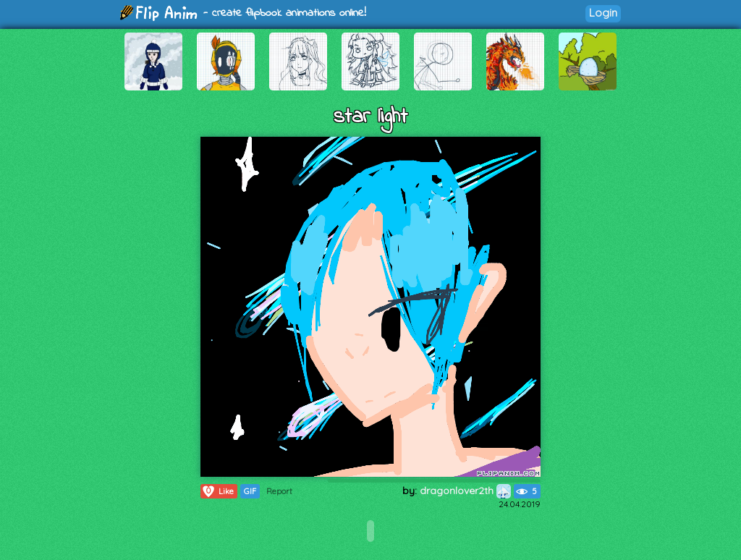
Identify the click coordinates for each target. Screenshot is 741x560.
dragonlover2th (465, 491)
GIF (250, 491)
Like (217, 491)
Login (603, 13)
